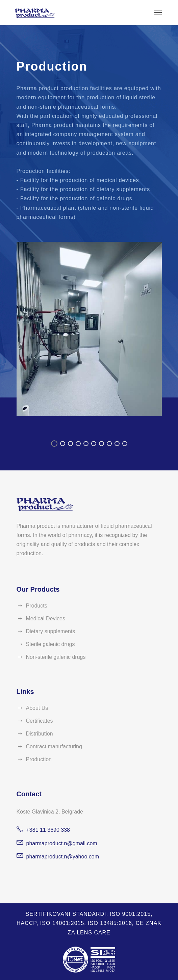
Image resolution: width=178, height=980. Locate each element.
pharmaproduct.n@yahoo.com (63, 857)
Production (39, 759)
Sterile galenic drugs (50, 644)
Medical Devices (46, 618)
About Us (37, 708)
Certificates (40, 721)
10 (125, 444)
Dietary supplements (51, 631)
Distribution (40, 734)
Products (37, 606)
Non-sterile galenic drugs (56, 657)
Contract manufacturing (54, 746)
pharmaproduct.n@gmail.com (62, 843)
